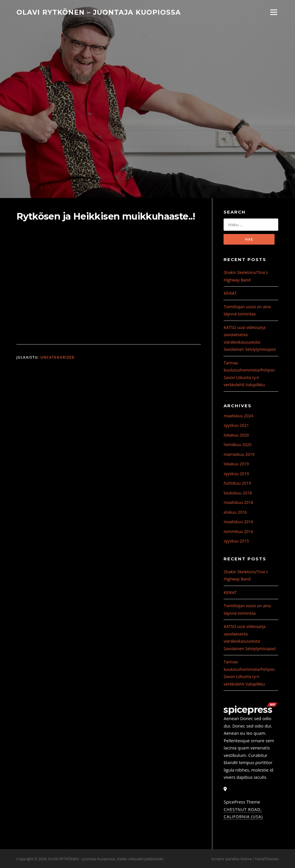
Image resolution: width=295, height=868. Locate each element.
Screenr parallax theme (231, 859)
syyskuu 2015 (236, 541)
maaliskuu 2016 (238, 522)
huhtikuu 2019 (237, 483)
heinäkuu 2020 (238, 445)
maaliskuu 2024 (238, 416)
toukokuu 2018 (238, 493)
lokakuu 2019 (236, 464)
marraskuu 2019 (239, 454)
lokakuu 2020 (236, 435)
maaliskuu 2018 (238, 503)
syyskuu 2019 (236, 474)
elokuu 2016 (235, 512)
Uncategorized (57, 357)
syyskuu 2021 (236, 426)
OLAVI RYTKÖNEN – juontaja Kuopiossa (99, 12)
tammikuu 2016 (238, 531)
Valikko (274, 12)
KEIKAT (230, 293)
